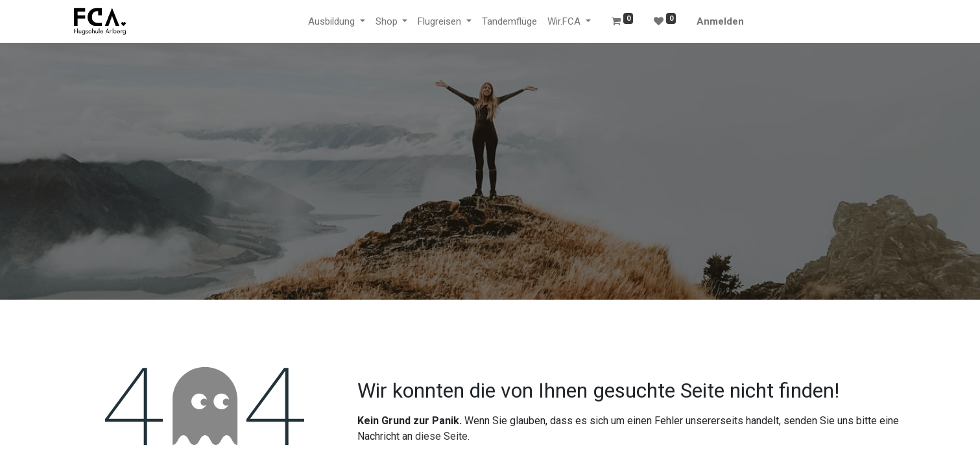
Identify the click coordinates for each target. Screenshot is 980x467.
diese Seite (441, 436)
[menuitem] (509, 22)
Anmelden (720, 21)
